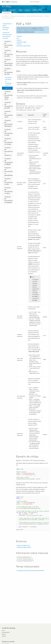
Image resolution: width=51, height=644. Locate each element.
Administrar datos (37, 10)
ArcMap (7, 6)
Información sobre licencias (24, 46)
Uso (18, 38)
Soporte (4, 636)
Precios (4, 634)
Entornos (19, 44)
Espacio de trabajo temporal (24, 547)
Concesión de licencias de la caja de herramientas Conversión (7, 35)
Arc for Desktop (11, 2)
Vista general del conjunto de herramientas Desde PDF (8, 81)
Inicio (4, 10)
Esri (46, 2)
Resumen (20, 36)
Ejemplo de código (22, 42)
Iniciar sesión (36, 2)
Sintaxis (19, 40)
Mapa (20, 10)
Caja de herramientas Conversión (35, 16)
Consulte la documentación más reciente (26, 32)
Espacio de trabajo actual (23, 545)
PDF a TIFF (8, 88)
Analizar (27, 10)
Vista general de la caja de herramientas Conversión (7, 27)
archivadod (34, 28)
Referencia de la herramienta (17, 16)
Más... (15, 13)
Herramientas (7, 13)
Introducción (12, 10)
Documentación (6, 632)
